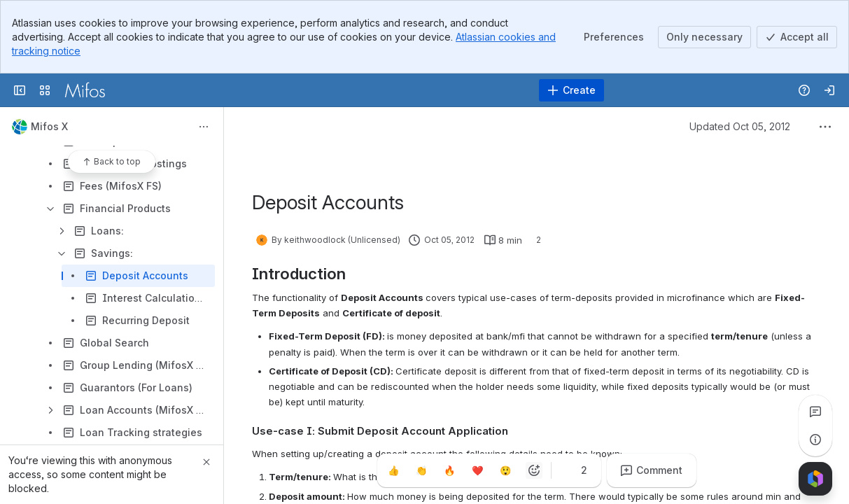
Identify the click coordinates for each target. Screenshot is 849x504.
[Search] (389, 90)
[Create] (571, 90)
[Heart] (478, 470)
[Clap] (422, 470)
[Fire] (450, 470)
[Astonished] (506, 470)
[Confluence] (85, 90)
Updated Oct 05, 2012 (740, 126)
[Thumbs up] (394, 470)
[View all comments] (815, 412)
